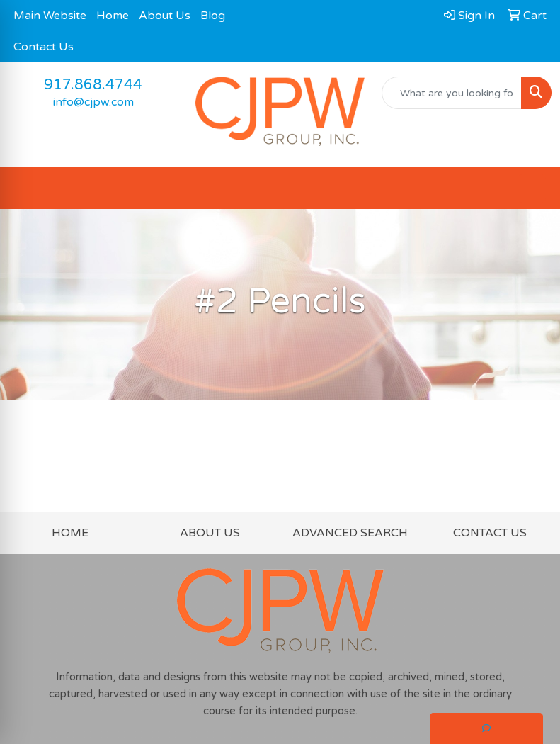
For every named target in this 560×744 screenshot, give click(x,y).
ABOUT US (210, 533)
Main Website (50, 16)
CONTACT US (490, 533)
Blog (213, 16)
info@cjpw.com (93, 102)
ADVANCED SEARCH (350, 533)
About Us (165, 16)
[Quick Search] (452, 93)
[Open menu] (532, 188)
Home (113, 16)
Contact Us (44, 47)
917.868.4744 (93, 85)
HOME (70, 533)
